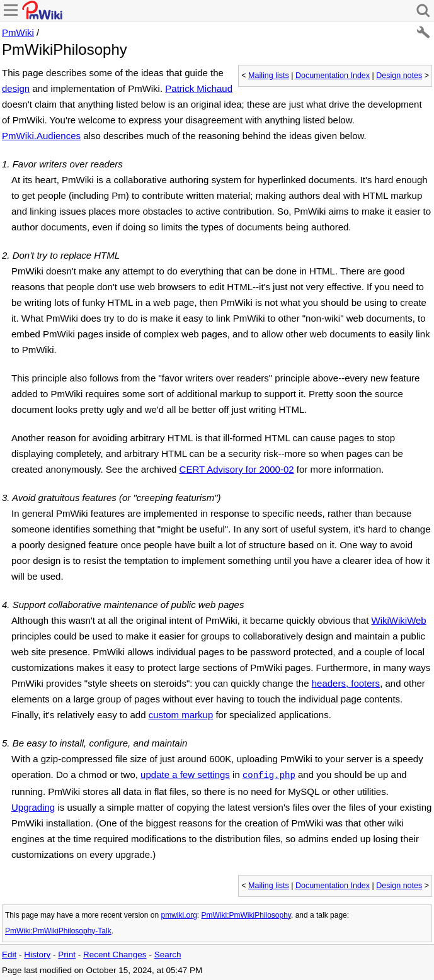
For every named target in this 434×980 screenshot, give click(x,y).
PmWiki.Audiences (41, 136)
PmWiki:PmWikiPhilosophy (246, 915)
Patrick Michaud (199, 88)
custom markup (181, 715)
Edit (9, 955)
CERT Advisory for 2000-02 (237, 469)
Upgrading (33, 807)
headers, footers (346, 683)
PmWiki (18, 32)
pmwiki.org (179, 915)
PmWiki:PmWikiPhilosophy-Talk (58, 931)
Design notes (399, 76)
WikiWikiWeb (398, 620)
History (37, 955)
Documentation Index (333, 76)
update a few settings (185, 774)
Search (168, 955)
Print (67, 955)
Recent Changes (115, 955)
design (16, 88)
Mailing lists (269, 76)
